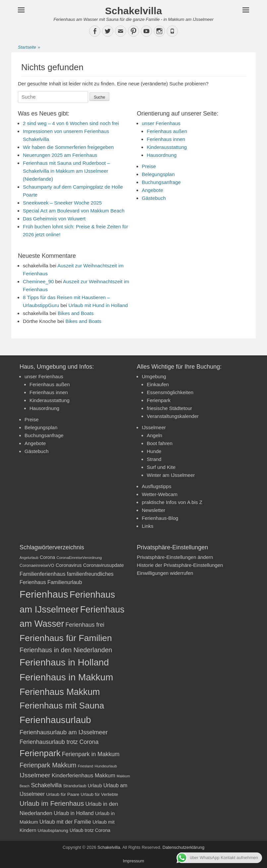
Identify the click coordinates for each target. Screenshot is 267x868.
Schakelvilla (133, 11)
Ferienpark (159, 400)
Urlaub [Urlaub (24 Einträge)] (95, 786)
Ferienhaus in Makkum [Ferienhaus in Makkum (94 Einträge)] (66, 677)
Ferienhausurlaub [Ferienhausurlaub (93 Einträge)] (55, 720)
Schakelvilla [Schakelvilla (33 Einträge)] (46, 785)
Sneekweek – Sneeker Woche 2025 (62, 203)
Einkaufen (158, 384)
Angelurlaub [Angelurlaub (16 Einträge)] (29, 558)
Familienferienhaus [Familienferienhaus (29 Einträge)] (43, 574)
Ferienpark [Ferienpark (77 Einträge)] (40, 753)
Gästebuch (154, 198)
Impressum (133, 861)
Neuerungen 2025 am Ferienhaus (60, 155)
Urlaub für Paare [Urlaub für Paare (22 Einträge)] (63, 794)
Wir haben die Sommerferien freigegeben (68, 147)
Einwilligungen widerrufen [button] (165, 573)
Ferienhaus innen (166, 139)
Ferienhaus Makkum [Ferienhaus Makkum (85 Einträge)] (60, 692)
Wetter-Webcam (160, 494)
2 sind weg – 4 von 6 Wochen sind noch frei (71, 123)
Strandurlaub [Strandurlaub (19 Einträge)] (75, 786)
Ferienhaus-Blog (160, 518)
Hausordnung (162, 155)
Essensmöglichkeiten (170, 392)
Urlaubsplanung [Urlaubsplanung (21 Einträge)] (53, 830)
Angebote (152, 190)
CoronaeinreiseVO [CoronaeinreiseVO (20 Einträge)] (37, 565)
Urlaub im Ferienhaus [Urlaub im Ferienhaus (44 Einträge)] (52, 803)
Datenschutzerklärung (184, 847)
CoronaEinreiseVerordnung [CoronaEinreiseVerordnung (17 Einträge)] (79, 558)
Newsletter (154, 510)
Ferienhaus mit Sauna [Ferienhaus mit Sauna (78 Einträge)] (62, 706)
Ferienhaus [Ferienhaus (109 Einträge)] (44, 594)
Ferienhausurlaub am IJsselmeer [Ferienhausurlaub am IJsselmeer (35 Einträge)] (64, 732)
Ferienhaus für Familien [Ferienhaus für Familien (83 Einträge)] (66, 638)
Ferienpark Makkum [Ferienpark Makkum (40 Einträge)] (48, 765)
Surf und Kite (161, 467)
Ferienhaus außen (167, 131)
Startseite (29, 47)
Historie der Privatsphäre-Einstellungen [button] (180, 565)
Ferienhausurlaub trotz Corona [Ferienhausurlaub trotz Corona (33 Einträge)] (59, 742)
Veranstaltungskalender (173, 416)
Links (148, 526)
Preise (149, 166)
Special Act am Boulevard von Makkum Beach (74, 211)
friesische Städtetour (169, 408)
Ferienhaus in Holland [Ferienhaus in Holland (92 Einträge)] (64, 662)
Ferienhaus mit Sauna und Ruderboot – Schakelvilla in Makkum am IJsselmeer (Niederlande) (66, 171)
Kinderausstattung (167, 147)
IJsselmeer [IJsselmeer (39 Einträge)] (35, 775)
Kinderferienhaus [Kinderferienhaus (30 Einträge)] (73, 776)
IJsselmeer (154, 427)
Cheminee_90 (38, 281)
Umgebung (154, 376)
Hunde (154, 451)
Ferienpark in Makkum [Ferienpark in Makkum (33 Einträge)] (91, 754)
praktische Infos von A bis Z (172, 502)
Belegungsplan (158, 174)
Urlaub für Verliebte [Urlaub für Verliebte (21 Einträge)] (100, 794)
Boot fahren (160, 443)
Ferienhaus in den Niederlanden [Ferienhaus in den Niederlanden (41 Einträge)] (66, 650)
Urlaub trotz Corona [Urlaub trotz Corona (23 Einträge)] (90, 830)
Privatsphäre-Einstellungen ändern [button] (175, 557)
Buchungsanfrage (161, 182)
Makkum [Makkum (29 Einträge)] (105, 775)
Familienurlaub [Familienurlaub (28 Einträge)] (65, 582)
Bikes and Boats (76, 313)
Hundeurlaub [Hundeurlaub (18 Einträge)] (106, 766)
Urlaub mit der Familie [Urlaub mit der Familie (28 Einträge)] (65, 822)
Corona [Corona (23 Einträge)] (47, 557)
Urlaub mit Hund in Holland (98, 305)
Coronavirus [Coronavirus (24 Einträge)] (69, 565)
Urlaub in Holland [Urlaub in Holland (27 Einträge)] (74, 813)
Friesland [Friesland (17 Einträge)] (86, 766)
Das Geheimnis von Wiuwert (54, 219)
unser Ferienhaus (161, 123)
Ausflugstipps (157, 486)
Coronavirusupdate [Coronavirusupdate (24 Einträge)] (104, 565)
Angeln (155, 435)
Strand (154, 459)
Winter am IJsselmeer (171, 475)
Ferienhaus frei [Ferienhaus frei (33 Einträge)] (85, 625)
